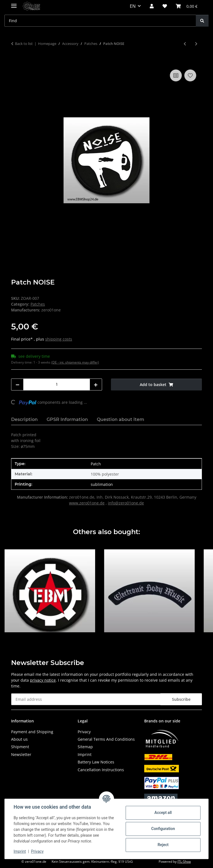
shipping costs (59, 339)
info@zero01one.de (126, 503)
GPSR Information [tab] (67, 419)
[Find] (202, 21)
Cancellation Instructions (101, 770)
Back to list (24, 44)
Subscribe (181, 699)
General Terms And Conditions (106, 739)
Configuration (163, 829)
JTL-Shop (184, 861)
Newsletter (21, 754)
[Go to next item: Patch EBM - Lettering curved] (196, 44)
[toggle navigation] (14, 3)
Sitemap (85, 747)
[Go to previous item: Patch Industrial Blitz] (185, 44)
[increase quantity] (96, 384)
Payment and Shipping (32, 732)
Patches (38, 304)
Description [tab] (24, 419)
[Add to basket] (16, 62)
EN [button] (133, 6)
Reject (163, 845)
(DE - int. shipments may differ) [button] (75, 362)
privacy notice (43, 680)
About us (19, 739)
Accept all (163, 813)
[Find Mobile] (100, 21)
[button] (152, 6)
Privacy (37, 851)
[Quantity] (57, 384)
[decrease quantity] (17, 384)
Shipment (20, 747)
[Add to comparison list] (176, 75)
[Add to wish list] (190, 75)
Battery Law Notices (96, 762)
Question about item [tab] (121, 419)
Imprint (20, 851)
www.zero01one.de (87, 503)
